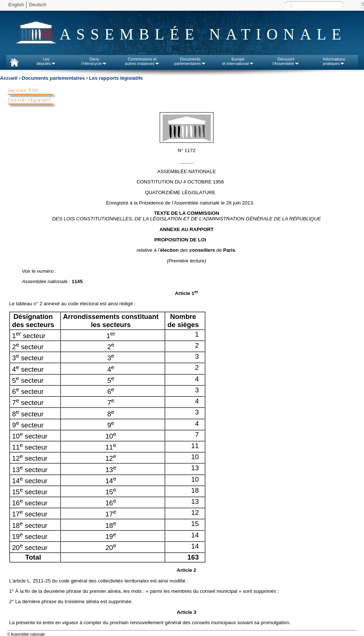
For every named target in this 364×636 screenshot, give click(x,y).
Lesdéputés (46, 61)
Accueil (9, 78)
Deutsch (38, 5)
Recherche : (291, 5)
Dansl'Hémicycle (94, 61)
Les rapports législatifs (116, 78)
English (16, 5)
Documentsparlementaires (190, 61)
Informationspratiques (334, 61)
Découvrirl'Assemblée (286, 61)
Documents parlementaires (53, 78)
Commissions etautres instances (142, 61)
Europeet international (238, 61)
